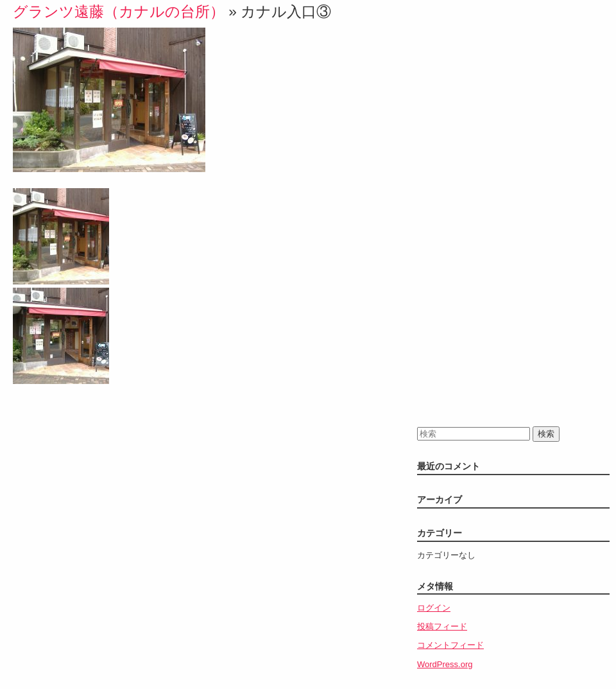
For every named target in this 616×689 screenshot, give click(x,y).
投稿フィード (442, 626)
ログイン (434, 608)
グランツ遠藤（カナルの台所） (119, 12)
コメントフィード (450, 645)
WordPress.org (445, 664)
